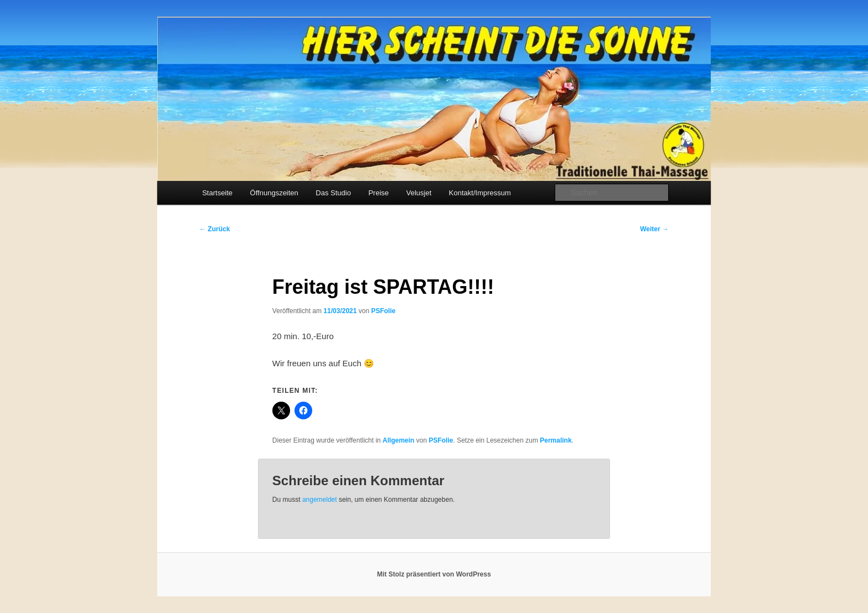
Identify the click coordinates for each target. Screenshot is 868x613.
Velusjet (419, 193)
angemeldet (320, 500)
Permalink (556, 440)
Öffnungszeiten (274, 193)
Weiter (654, 229)
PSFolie (383, 311)
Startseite (217, 193)
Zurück (215, 229)
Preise (378, 193)
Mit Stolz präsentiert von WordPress (434, 574)
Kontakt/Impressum (480, 193)
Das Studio (333, 193)
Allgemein (398, 440)
